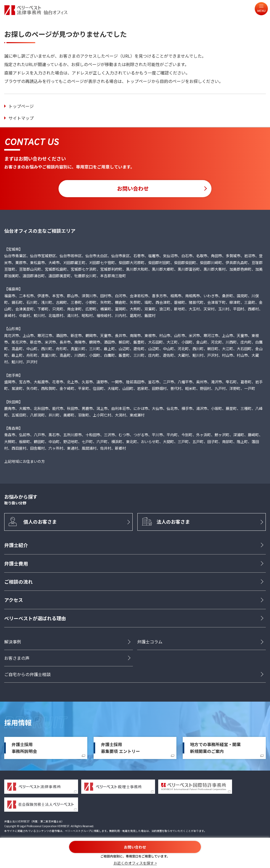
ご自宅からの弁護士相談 (27, 675)
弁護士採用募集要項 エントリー (120, 748)
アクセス (14, 601)
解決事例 (13, 642)
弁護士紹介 (16, 546)
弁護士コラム (150, 642)
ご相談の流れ (18, 582)
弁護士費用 (16, 564)
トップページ (21, 106)
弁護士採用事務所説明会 (24, 748)
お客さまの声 (17, 659)
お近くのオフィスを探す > (135, 863)
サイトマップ (21, 118)
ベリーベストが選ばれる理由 (35, 619)
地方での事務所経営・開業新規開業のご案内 (215, 748)
